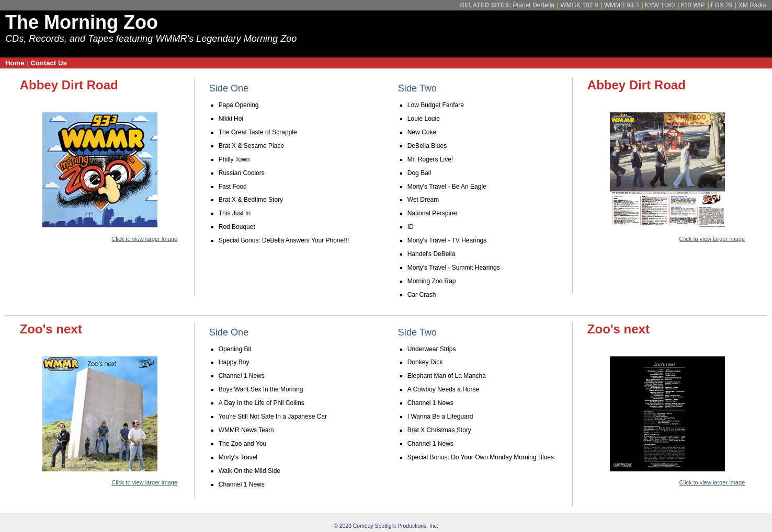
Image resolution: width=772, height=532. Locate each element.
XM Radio (752, 5)
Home (15, 63)
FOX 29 (722, 5)
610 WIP (693, 5)
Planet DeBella (534, 5)
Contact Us (49, 63)
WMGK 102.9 (579, 5)
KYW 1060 (660, 5)
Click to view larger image (144, 239)
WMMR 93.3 (622, 5)
